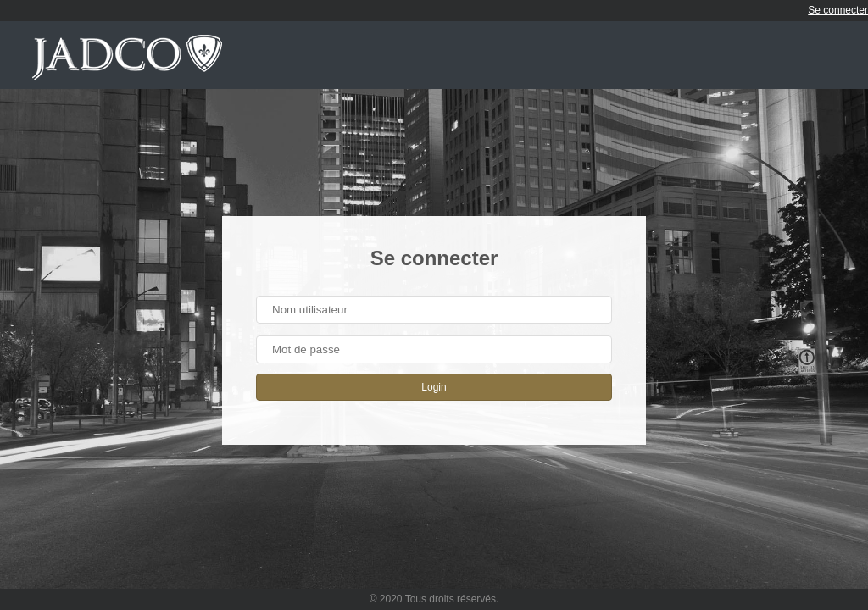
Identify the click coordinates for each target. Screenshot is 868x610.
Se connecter (838, 10)
